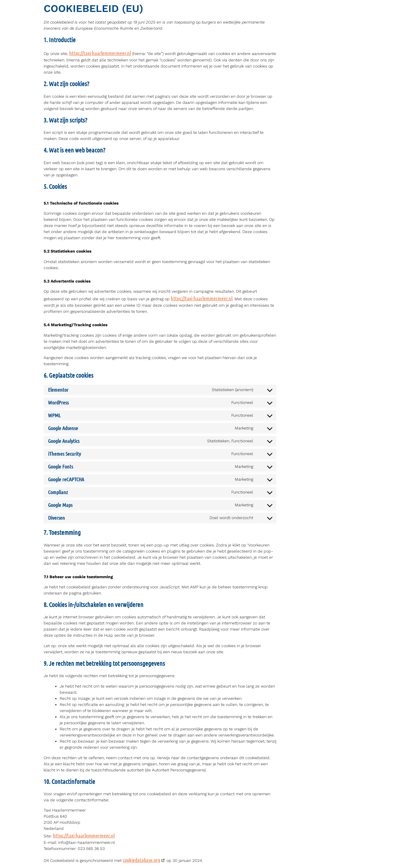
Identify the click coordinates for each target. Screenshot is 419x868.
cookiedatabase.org (141, 860)
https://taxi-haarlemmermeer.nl (100, 53)
